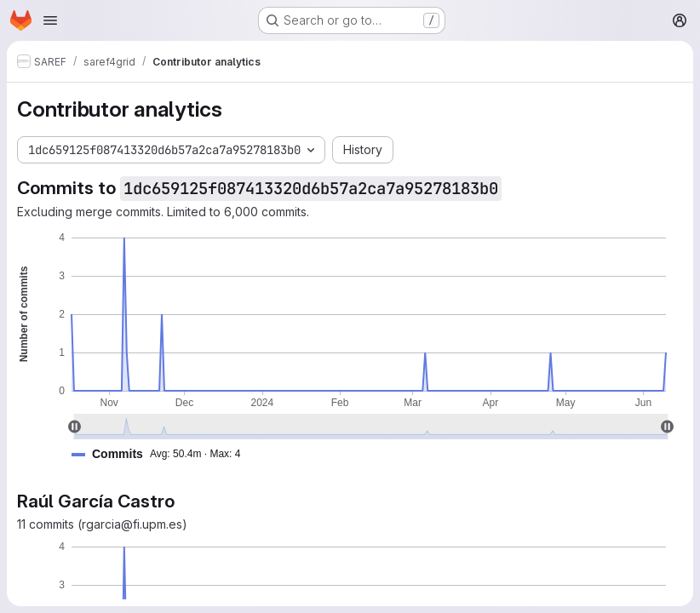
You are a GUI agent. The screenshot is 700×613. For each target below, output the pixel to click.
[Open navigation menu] (50, 20)
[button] (163, 454)
